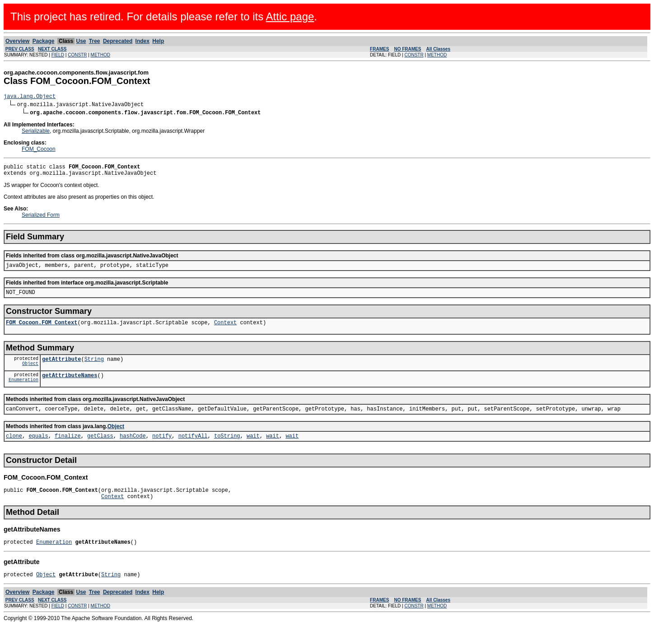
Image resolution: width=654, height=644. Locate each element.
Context (225, 330)
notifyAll (193, 449)
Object (30, 374)
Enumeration (23, 392)
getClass (100, 449)
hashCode (133, 449)
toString (227, 449)
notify (162, 449)
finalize (68, 449)
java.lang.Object (30, 97)
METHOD (100, 55)
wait (253, 449)
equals (38, 449)
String (94, 368)
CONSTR (77, 55)
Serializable (36, 132)
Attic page (290, 16)
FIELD (58, 55)
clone (14, 449)
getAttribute (61, 368)
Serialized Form (41, 219)
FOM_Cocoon (39, 150)
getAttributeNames (70, 386)
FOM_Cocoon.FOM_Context (42, 330)
